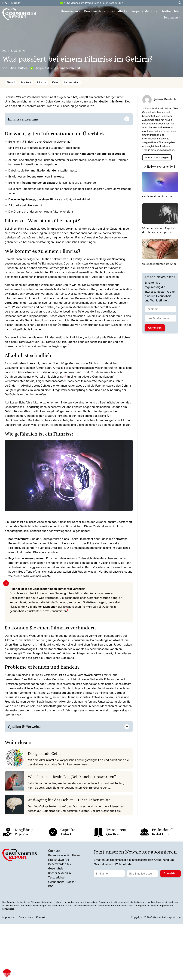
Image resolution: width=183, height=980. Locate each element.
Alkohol (11, 82)
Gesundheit (118, 11)
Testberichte (170, 11)
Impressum (9, 917)
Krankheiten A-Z (59, 860)
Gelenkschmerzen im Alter (159, 263)
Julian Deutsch (18, 68)
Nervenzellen (72, 82)
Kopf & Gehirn (14, 51)
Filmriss (42, 82)
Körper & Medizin (144, 11)
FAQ (5, 3)
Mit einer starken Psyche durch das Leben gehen (158, 230)
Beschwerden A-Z (60, 864)
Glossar (15, 3)
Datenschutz (26, 917)
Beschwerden (95, 11)
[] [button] (44, 726)
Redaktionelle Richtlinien (64, 855)
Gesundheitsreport (68, 68)
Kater (55, 82)
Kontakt (41, 917)
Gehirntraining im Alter (157, 196)
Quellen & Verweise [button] (24, 727)
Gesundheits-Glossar (62, 882)
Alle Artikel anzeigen (157, 157)
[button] (69, 346)
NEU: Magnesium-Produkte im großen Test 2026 (92, 3)
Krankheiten (71, 11)
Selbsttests (172, 17)
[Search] (179, 3)
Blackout (26, 82)
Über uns (54, 851)
